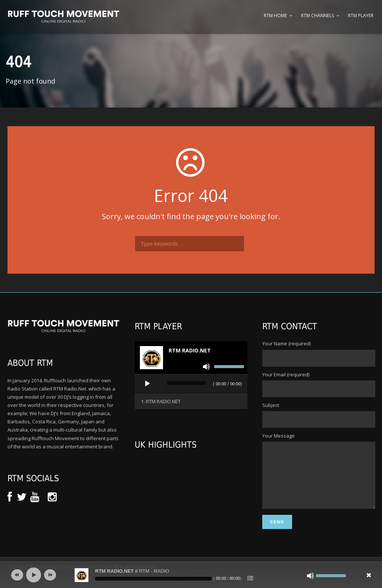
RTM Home (275, 15)
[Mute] (206, 367)
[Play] (147, 384)
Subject (318, 415)
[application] (191, 384)
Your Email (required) (318, 384)
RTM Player (361, 15)
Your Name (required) (318, 353)
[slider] (186, 383)
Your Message (318, 477)
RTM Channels (317, 15)
